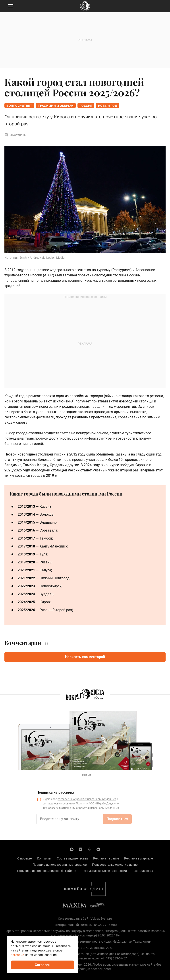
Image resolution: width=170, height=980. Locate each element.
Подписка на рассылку (56, 792)
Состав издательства (72, 858)
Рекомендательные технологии (104, 871)
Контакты (44, 858)
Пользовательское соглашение (115, 865)
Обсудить (15, 135)
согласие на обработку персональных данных (87, 799)
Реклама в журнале (138, 858)
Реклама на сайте (106, 858)
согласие (17, 955)
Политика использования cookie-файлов (47, 871)
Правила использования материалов (60, 865)
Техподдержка (143, 871)
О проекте (24, 858)
